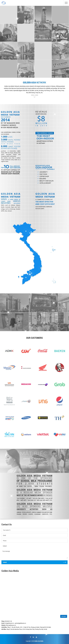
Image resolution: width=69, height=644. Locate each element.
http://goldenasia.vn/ (11, 625)
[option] (14, 312)
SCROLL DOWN (35, 95)
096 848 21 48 (8, 621)
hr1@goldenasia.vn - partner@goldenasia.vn (15, 623)
